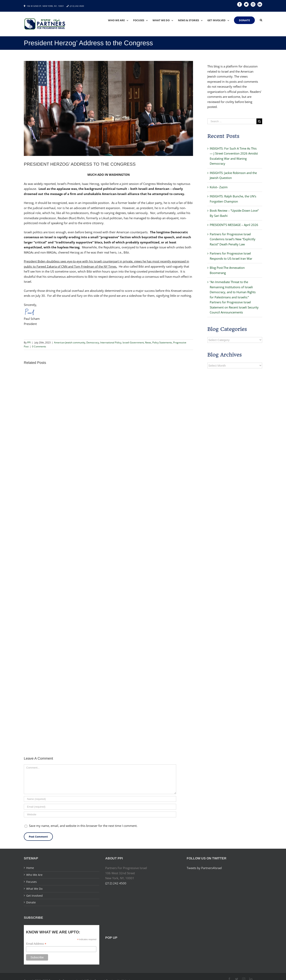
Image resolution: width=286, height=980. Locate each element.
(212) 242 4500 (77, 6)
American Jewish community (70, 343)
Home (30, 868)
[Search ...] (232, 121)
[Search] (261, 20)
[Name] (100, 799)
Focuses (31, 882)
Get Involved (34, 896)
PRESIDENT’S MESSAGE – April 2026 (234, 225)
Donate (31, 902)
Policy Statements (162, 343)
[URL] (100, 814)
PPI (29, 343)
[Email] (100, 807)
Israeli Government (133, 343)
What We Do (34, 889)
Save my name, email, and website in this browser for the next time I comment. (83, 826)
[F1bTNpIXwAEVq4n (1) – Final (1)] (108, 108)
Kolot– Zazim (219, 187)
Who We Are (34, 875)
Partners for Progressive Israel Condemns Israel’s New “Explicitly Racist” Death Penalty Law (233, 239)
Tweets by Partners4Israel (204, 868)
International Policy (111, 343)
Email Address (36, 944)
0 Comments (39, 346)
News (148, 343)
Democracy (93, 343)
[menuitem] (121, 20)
